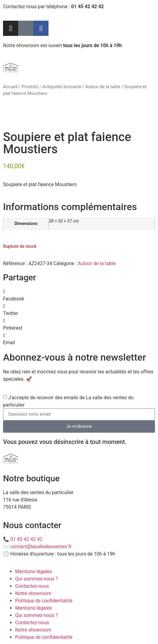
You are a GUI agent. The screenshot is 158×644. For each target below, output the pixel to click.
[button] (79, 295)
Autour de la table (103, 87)
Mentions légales (34, 571)
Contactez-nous (32, 586)
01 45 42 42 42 (26, 539)
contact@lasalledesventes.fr (41, 547)
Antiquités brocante (62, 87)
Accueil (10, 87)
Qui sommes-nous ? (37, 579)
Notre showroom (33, 593)
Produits (30, 87)
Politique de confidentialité (44, 601)
